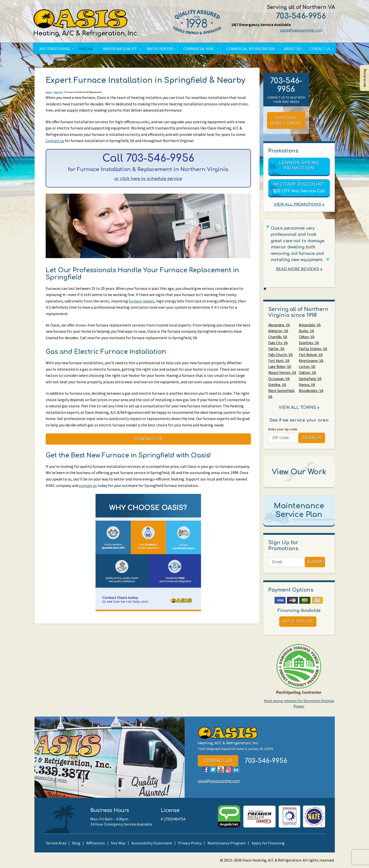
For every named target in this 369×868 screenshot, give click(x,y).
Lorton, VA (307, 367)
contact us (88, 486)
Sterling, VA (277, 384)
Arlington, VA (278, 331)
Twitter (213, 769)
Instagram (228, 769)
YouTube (221, 769)
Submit (316, 562)
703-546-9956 (301, 16)
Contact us (55, 141)
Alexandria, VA (279, 325)
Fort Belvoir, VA (311, 355)
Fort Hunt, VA (279, 361)
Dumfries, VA (309, 343)
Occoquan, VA (279, 378)
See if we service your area (299, 420)
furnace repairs (142, 301)
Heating (58, 92)
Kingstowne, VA (311, 361)
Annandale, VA (310, 325)
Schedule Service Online (286, 121)
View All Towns (297, 407)
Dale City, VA (278, 343)
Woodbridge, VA (311, 390)
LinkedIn (236, 769)
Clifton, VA (307, 337)
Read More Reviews (298, 269)
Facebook (205, 769)
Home (49, 92)
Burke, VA (306, 331)
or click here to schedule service (148, 179)
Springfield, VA (310, 378)
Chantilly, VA (278, 337)
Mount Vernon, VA (282, 373)
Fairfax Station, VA (313, 349)
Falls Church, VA (280, 355)
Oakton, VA (307, 373)
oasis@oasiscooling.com (301, 30)
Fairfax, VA (276, 349)
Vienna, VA (307, 384)
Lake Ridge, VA (280, 367)
